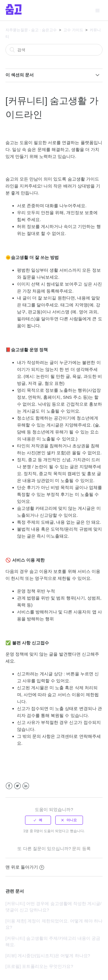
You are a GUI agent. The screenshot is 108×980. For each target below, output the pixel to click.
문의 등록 (81, 848)
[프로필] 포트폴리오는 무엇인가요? (39, 966)
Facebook (9, 786)
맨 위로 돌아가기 (25, 867)
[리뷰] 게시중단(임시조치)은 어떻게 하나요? (48, 956)
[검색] (54, 50)
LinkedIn (26, 786)
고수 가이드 (73, 30)
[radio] (38, 820)
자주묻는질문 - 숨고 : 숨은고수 (31, 30)
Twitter (17, 786)
